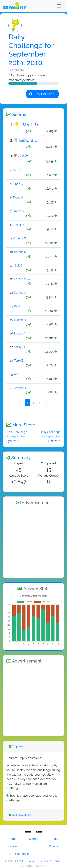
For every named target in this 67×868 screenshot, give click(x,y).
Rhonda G (19, 238)
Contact (14, 846)
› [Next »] (45, 403)
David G (29, 124)
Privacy (54, 846)
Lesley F (20, 333)
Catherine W (22, 279)
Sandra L (28, 140)
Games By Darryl (49, 861)
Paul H (18, 306)
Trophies (16, 746)
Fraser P (18, 225)
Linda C (18, 184)
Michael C (21, 320)
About (55, 839)
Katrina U (20, 293)
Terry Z (19, 361)
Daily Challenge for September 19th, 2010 (17, 436)
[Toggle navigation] (59, 6)
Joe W (23, 156)
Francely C (20, 211)
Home (12, 839)
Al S (17, 374)
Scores (33, 839)
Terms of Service (19, 854)
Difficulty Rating (21, 815)
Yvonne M (21, 388)
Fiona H (18, 198)
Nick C (18, 266)
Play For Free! (42, 94)
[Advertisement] (33, 541)
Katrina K (20, 252)
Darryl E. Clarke (25, 861)
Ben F (17, 170)
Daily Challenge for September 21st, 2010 (50, 436)
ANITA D (19, 347)
